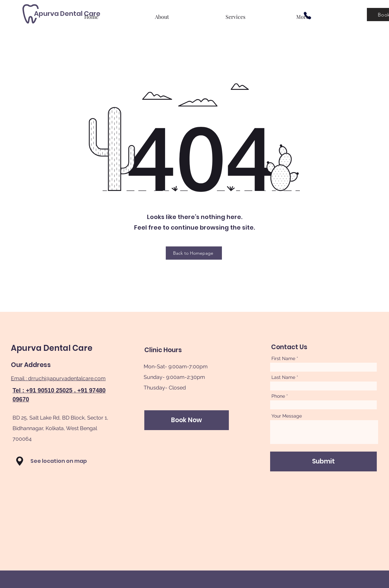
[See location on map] (65, 461)
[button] (20, 461)
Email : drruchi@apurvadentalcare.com (58, 378)
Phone (278, 396)
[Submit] (323, 461)
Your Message (287, 416)
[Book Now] (187, 420)
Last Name (283, 377)
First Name (283, 358)
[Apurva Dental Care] (67, 14)
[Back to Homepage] (194, 253)
